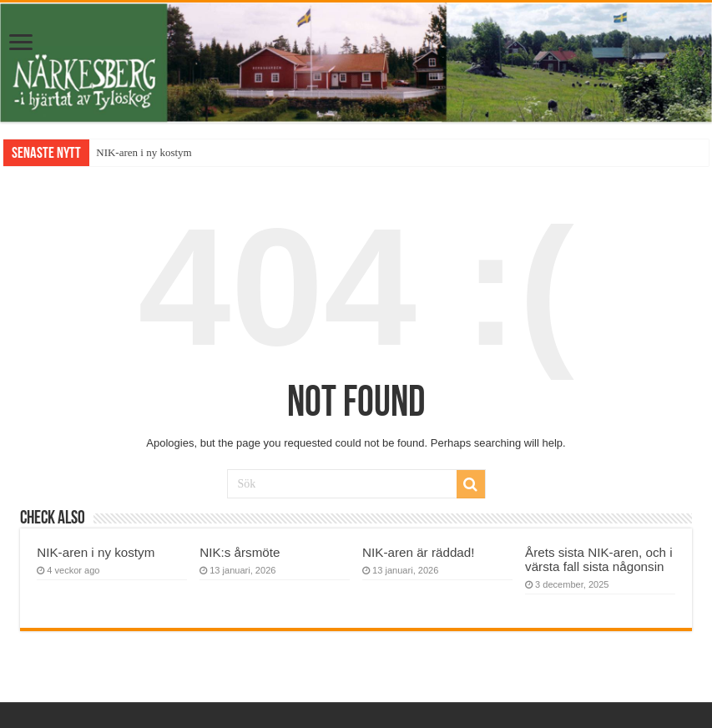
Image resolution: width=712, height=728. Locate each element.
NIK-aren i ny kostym (144, 152)
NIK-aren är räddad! (418, 552)
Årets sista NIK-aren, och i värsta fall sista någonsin (599, 559)
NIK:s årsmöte (240, 552)
